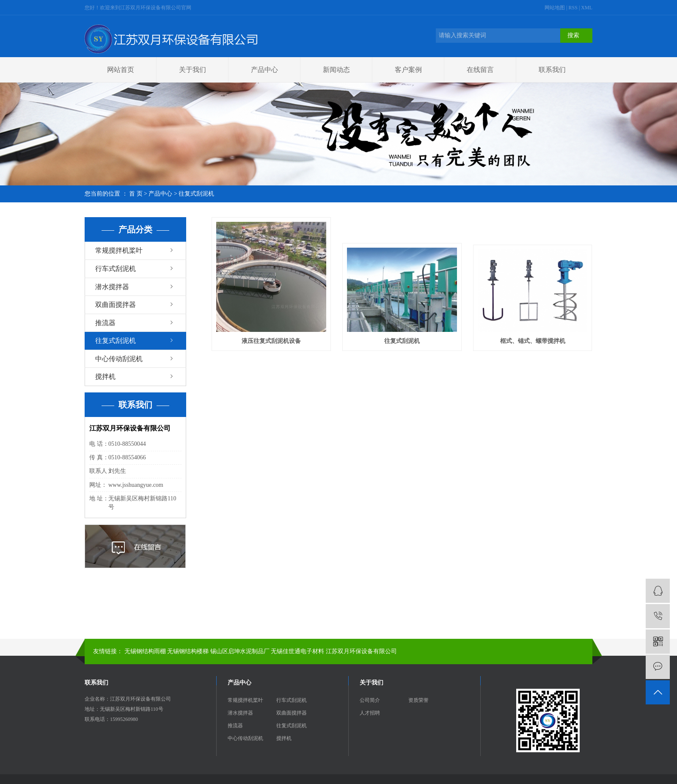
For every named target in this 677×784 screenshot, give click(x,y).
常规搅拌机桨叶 (119, 250)
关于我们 (193, 70)
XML (587, 8)
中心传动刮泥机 (119, 359)
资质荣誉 (418, 700)
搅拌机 (105, 377)
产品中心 (264, 70)
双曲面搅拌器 (116, 305)
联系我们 (552, 70)
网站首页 (121, 70)
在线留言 (480, 70)
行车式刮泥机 (116, 269)
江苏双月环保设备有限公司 (361, 651)
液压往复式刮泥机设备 (271, 341)
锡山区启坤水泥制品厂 (240, 651)
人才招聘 (370, 713)
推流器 (105, 323)
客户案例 (408, 70)
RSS (573, 8)
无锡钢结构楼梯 (188, 651)
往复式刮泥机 (196, 194)
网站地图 (555, 8)
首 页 (136, 194)
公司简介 (370, 700)
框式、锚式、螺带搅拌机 (533, 341)
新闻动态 (336, 70)
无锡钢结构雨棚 (145, 651)
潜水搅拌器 (112, 287)
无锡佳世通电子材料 (297, 651)
